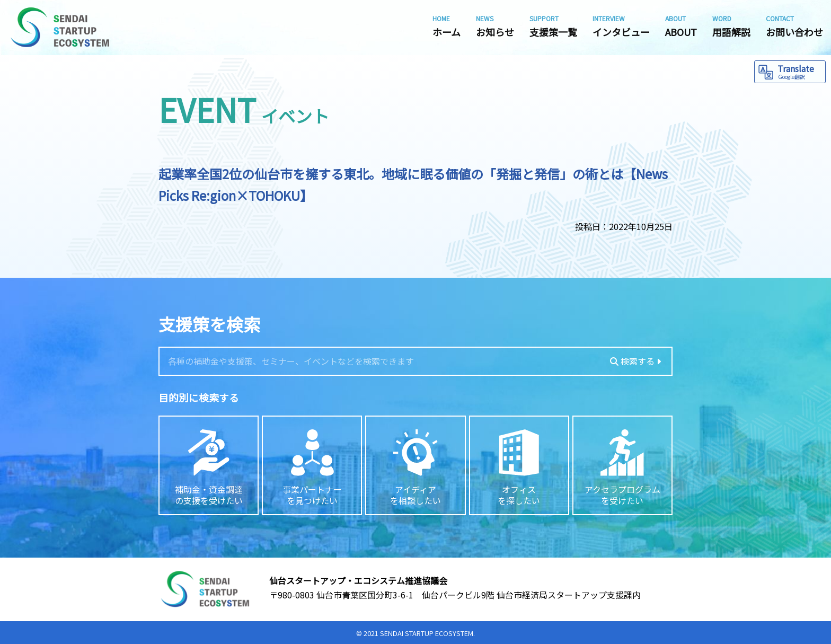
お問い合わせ (794, 26)
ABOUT (681, 26)
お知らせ (495, 26)
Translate (800, 71)
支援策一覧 (553, 26)
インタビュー (621, 26)
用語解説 (731, 26)
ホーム (447, 26)
